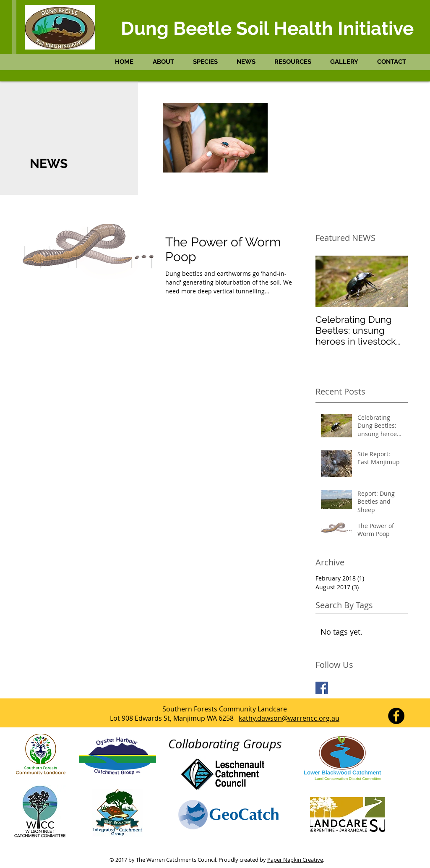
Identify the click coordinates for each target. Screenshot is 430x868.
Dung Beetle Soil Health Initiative (267, 28)
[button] (167, 62)
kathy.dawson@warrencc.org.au (289, 718)
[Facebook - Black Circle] (396, 716)
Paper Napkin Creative (295, 860)
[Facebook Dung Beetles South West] (322, 688)
